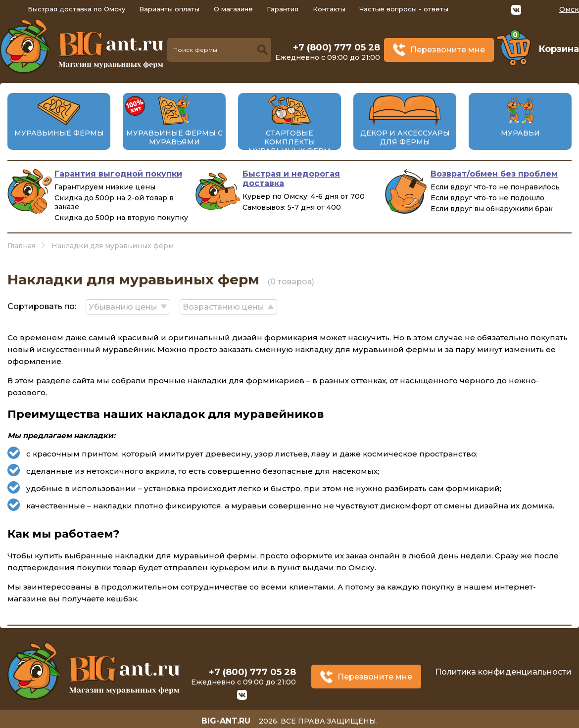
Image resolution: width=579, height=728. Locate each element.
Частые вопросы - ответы (404, 9)
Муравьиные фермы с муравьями (174, 137)
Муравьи (520, 133)
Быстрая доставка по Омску (76, 9)
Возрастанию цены (224, 306)
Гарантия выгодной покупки (118, 174)
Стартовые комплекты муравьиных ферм (289, 142)
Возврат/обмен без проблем (494, 174)
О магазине (233, 9)
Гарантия (283, 9)
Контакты (329, 9)
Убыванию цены (123, 306)
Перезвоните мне (448, 50)
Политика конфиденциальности (503, 670)
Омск (569, 9)
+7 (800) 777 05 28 (337, 47)
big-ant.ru (226, 718)
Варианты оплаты (169, 9)
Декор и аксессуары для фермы (405, 137)
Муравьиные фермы (59, 133)
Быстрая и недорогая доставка (291, 179)
